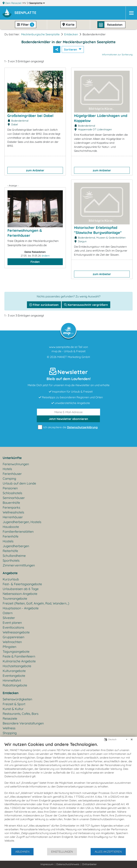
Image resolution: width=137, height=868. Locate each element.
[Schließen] (132, 739)
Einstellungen (62, 852)
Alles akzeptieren (108, 852)
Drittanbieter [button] (89, 864)
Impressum (47, 864)
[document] (68, 795)
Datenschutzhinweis (68, 864)
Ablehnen (22, 852)
